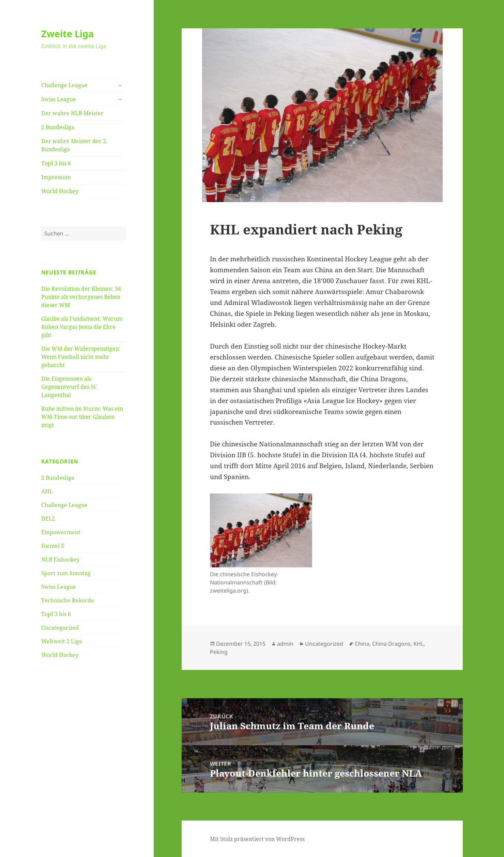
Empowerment (61, 532)
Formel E (53, 546)
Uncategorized (60, 628)
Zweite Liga (67, 34)
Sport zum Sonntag (66, 573)
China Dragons (391, 644)
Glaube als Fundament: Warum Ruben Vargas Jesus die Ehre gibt (82, 327)
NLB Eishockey (60, 560)
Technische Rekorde (68, 600)
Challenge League (64, 85)
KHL (418, 644)
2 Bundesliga (58, 127)
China (362, 644)
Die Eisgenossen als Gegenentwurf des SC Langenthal (69, 387)
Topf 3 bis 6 (56, 163)
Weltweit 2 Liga (62, 641)
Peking (219, 652)
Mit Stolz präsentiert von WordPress (257, 839)
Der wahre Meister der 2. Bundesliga (74, 145)
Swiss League (59, 99)
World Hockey (60, 191)
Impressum (56, 177)
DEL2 (48, 519)
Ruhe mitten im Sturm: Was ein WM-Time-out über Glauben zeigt (82, 417)
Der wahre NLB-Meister (72, 113)
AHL (47, 491)
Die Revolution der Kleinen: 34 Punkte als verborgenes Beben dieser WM (81, 297)
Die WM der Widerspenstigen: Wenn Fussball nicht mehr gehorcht (81, 357)
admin (285, 644)
